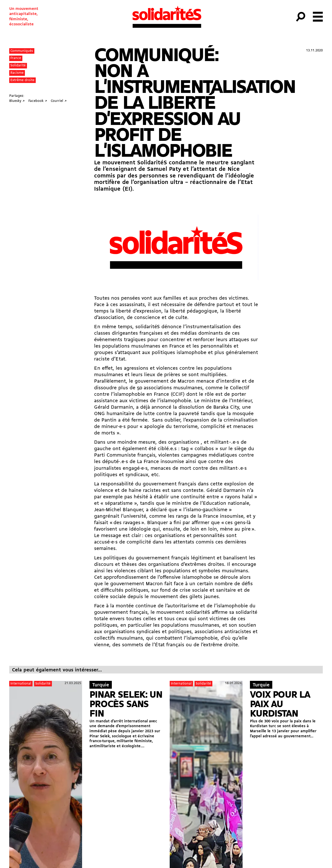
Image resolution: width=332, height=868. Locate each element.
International (21, 684)
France (16, 58)
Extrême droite (22, 80)
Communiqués (22, 51)
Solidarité (18, 66)
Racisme (17, 73)
